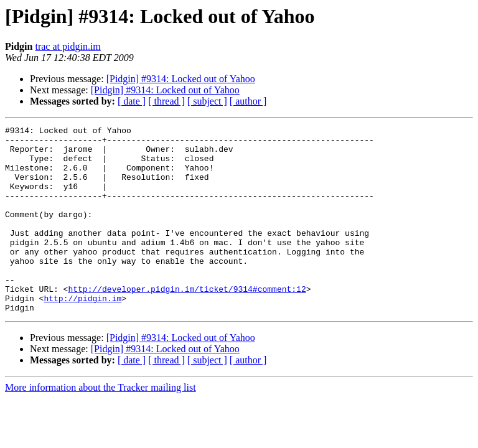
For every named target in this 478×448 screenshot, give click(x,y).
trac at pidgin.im (68, 46)
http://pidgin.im (82, 334)
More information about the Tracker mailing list (101, 425)
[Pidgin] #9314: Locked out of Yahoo (181, 79)
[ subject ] (207, 101)
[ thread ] (166, 101)
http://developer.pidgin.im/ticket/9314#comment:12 (187, 322)
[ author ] (248, 101)
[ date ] (132, 101)
